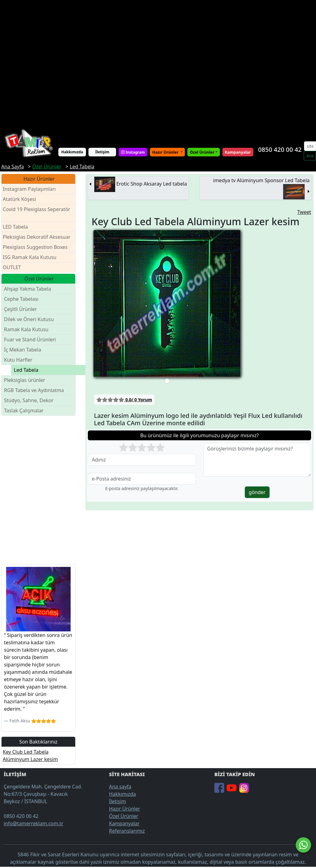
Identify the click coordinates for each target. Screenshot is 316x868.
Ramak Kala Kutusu (26, 329)
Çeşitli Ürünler (20, 309)
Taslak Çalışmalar (24, 410)
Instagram (133, 152)
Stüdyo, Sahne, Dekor (29, 400)
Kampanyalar (124, 823)
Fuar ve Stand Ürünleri (30, 340)
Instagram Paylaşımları (32, 189)
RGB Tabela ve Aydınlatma (34, 390)
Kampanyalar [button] (238, 152)
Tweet (304, 212)
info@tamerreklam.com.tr (33, 823)
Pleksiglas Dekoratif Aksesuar (37, 237)
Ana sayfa (120, 787)
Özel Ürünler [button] (202, 152)
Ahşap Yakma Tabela (27, 289)
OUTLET (12, 267)
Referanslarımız (127, 831)
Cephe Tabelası (21, 299)
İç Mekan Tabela (23, 350)
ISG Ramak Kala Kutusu (30, 257)
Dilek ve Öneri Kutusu (29, 319)
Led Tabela (26, 370)
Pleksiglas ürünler (25, 380)
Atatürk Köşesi (19, 199)
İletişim (102, 152)
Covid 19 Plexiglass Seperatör (37, 213)
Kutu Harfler (18, 360)
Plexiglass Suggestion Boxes (35, 247)
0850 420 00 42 (280, 149)
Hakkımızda (72, 152)
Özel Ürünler (124, 816)
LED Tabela (15, 227)
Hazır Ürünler (166, 152)
